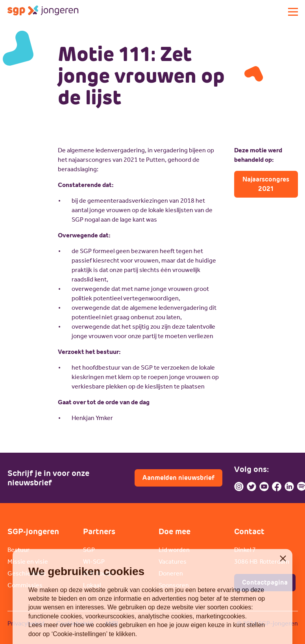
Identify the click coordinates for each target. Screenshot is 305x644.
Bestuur (18, 550)
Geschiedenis (27, 573)
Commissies (25, 585)
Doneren (171, 573)
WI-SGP (94, 562)
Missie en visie (28, 562)
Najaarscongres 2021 (266, 184)
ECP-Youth (98, 573)
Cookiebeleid (75, 623)
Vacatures (173, 562)
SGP (89, 550)
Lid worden (174, 550)
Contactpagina (265, 582)
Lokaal (92, 585)
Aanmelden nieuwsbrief (178, 478)
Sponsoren (174, 585)
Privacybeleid (26, 623)
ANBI (111, 623)
